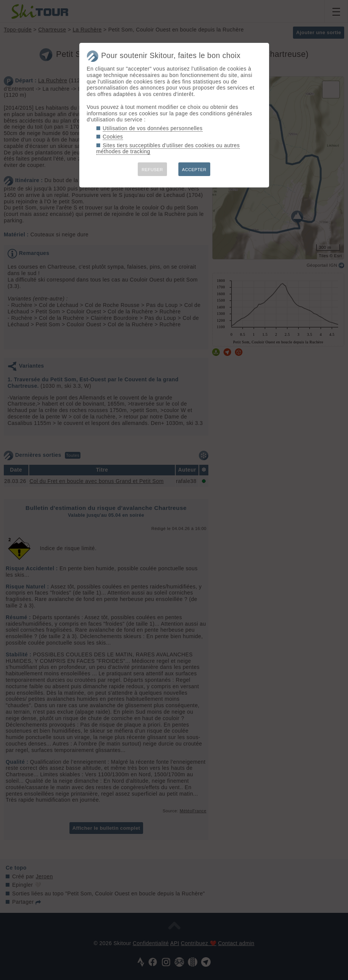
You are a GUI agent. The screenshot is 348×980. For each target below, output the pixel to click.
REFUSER (152, 170)
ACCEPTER (194, 170)
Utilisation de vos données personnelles (153, 128)
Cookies (113, 137)
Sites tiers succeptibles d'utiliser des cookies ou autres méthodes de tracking (168, 149)
